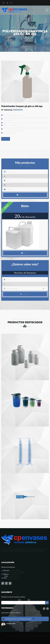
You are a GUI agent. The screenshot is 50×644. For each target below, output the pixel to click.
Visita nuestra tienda (26, 195)
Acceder (26, 253)
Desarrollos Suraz (25, 637)
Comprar (6, 139)
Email (4, 603)
